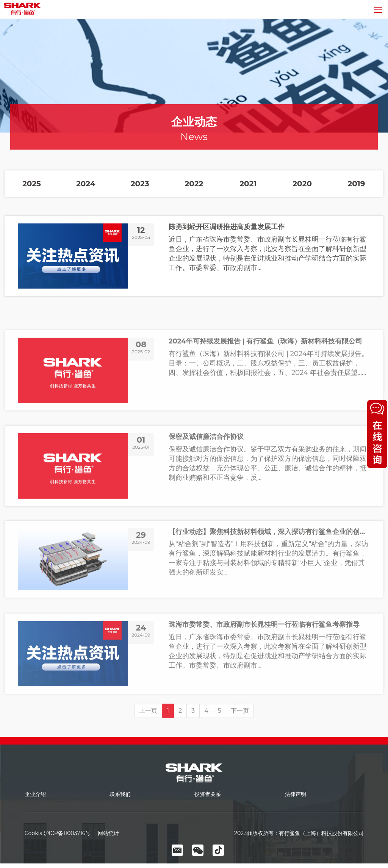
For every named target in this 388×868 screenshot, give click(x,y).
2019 (357, 184)
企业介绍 (35, 794)
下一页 (240, 728)
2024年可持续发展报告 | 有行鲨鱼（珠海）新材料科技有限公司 (265, 393)
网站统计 (106, 833)
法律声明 (296, 794)
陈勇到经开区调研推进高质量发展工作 (227, 227)
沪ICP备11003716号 (67, 833)
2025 (32, 184)
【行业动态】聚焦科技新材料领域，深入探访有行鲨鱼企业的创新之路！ (269, 582)
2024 (86, 184)
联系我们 (120, 794)
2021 (248, 184)
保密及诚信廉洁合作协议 (206, 489)
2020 (302, 184)
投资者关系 (208, 794)
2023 (140, 184)
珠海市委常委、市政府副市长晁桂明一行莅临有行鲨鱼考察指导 (264, 677)
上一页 (148, 728)
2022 (194, 184)
